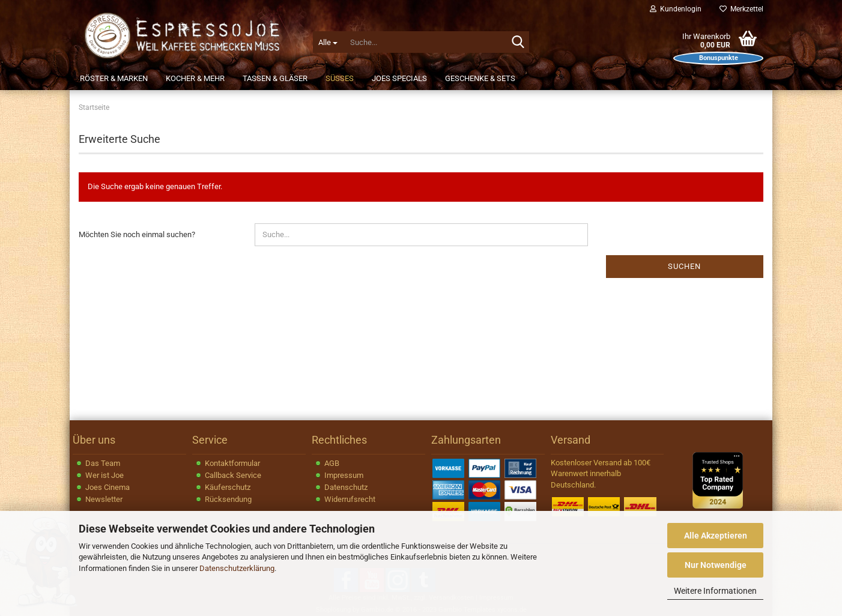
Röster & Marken (114, 78)
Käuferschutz (228, 487)
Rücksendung (228, 499)
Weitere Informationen (715, 591)
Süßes (340, 78)
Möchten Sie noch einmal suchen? (137, 234)
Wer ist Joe (104, 475)
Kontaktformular (232, 463)
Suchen (684, 266)
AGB (332, 463)
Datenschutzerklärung (237, 568)
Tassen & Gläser (275, 78)
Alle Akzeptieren (716, 536)
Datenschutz (346, 487)
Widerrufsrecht (350, 499)
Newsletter (104, 499)
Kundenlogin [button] (676, 9)
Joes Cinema (108, 487)
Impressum (344, 475)
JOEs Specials (399, 78)
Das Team (103, 463)
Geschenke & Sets (480, 78)
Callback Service (233, 475)
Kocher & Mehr (195, 78)
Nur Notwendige (716, 565)
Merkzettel (741, 9)
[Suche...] (328, 42)
